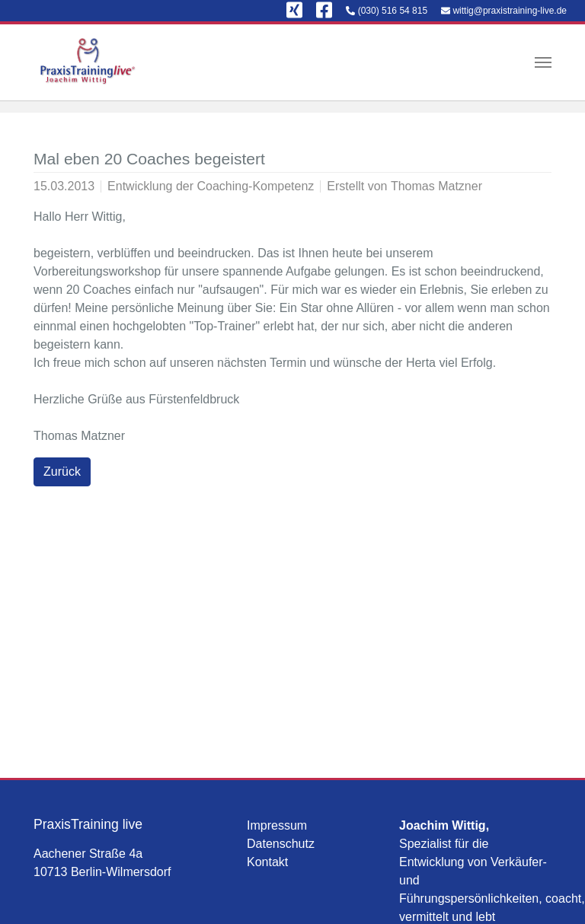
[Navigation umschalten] (543, 62)
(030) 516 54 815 (393, 11)
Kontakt (267, 862)
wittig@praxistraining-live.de (510, 11)
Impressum (277, 825)
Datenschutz (281, 844)
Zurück (62, 472)
